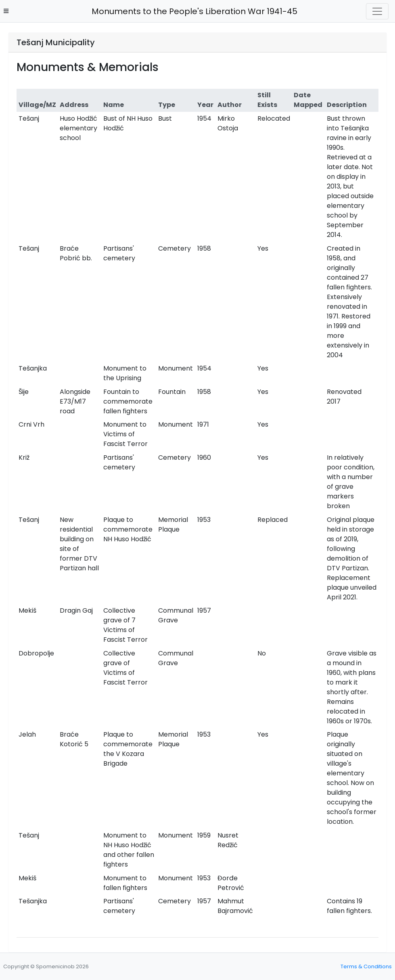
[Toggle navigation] (377, 11)
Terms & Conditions (366, 966)
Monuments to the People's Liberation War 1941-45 (192, 11)
